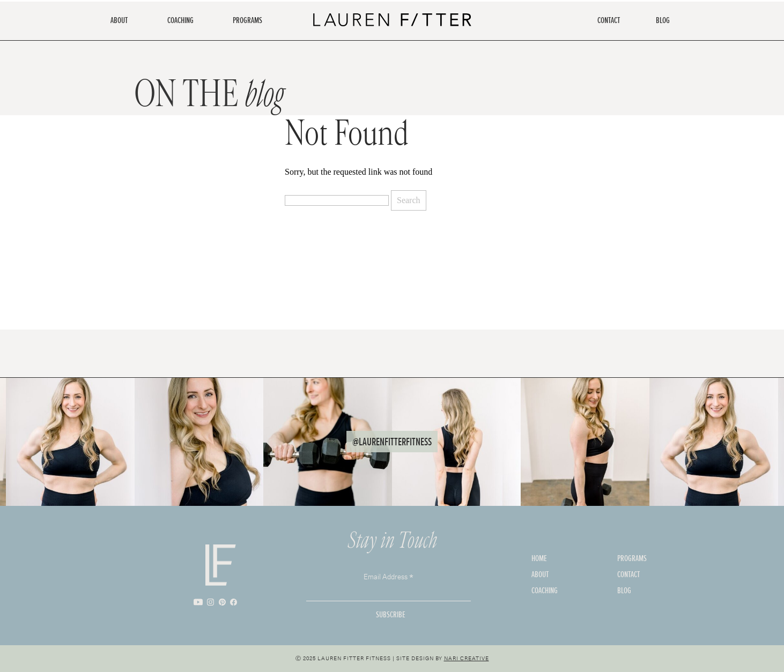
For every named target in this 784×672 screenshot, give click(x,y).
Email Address (389, 576)
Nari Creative (467, 658)
